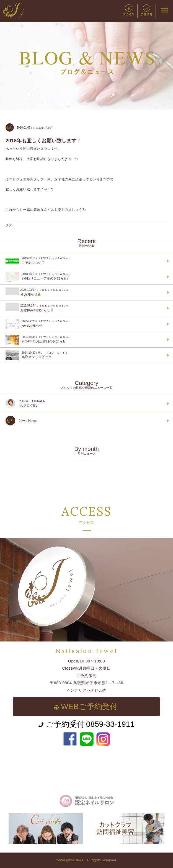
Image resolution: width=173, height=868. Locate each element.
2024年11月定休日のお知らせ (86, 340)
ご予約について (86, 261)
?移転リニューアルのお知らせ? (86, 277)
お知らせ (86, 292)
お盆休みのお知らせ (86, 308)
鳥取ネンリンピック (86, 355)
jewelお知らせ (86, 324)
